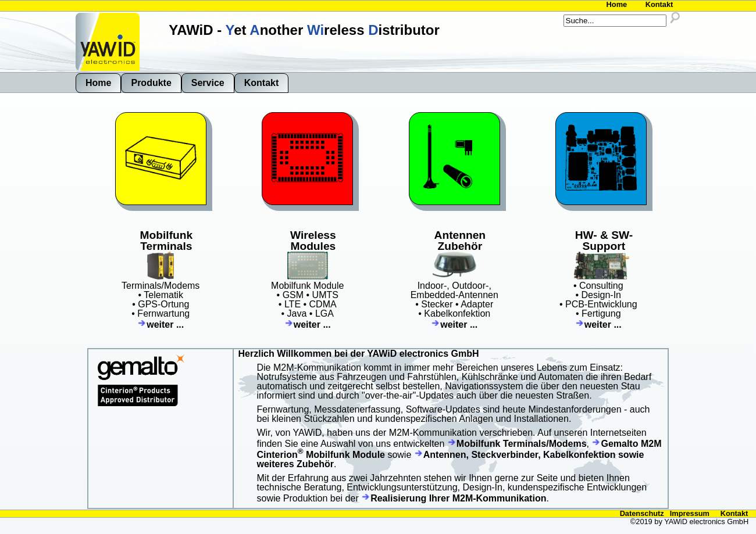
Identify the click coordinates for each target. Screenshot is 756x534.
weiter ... (161, 325)
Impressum (690, 513)
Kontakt (659, 4)
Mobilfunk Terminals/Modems (517, 444)
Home (617, 4)
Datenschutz (642, 513)
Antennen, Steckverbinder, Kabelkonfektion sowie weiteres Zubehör (451, 459)
